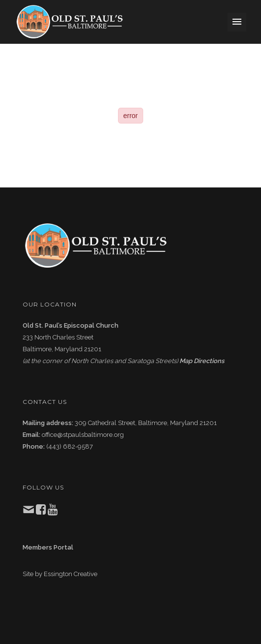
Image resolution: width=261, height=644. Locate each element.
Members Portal (48, 547)
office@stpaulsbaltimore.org (83, 435)
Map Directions (202, 361)
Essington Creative (71, 574)
